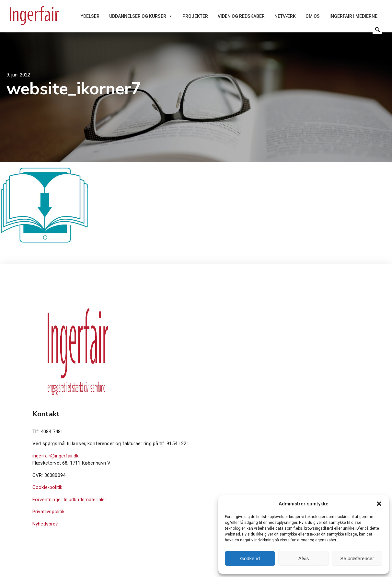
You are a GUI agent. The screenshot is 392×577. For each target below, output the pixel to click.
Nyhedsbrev (45, 524)
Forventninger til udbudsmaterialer (69, 500)
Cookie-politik (47, 487)
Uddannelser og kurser (141, 16)
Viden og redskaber (241, 16)
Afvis (304, 558)
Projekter (195, 16)
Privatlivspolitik (48, 512)
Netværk (285, 16)
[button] (379, 504)
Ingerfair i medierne (353, 16)
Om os (313, 16)
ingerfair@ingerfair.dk (56, 456)
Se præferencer (357, 558)
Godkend (250, 558)
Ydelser (90, 16)
